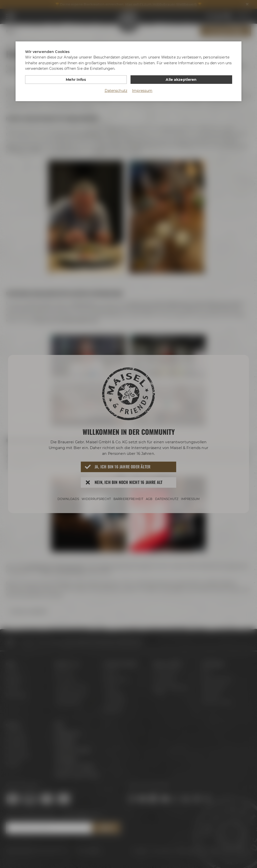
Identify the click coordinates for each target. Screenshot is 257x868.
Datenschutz (116, 91)
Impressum (142, 91)
